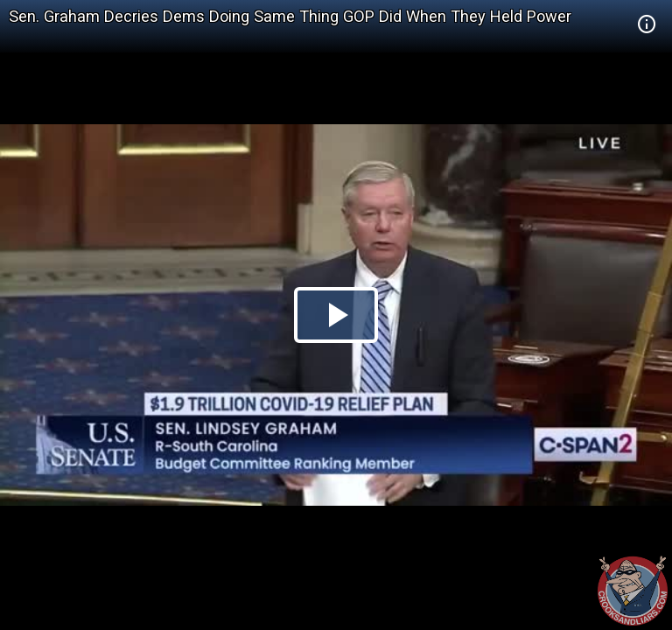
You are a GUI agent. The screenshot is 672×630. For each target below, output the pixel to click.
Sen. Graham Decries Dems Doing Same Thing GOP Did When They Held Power (290, 16)
